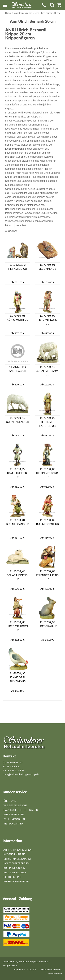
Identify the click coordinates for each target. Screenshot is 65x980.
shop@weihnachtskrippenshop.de (21, 775)
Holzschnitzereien (16, 863)
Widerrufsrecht (55, 974)
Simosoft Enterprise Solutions (34, 962)
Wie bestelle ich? (15, 805)
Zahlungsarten (14, 819)
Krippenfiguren (14, 868)
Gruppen (11, 231)
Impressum (19, 970)
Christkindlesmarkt (17, 859)
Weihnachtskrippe (16, 882)
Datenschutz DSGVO (52, 970)
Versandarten (13, 824)
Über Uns (10, 801)
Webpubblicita (10, 966)
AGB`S (33, 970)
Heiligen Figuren (15, 872)
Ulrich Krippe (13, 877)
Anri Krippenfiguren (23, 13)
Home (8, 13)
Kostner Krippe (14, 854)
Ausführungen (14, 815)
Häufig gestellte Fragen (21, 810)
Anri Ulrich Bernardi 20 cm (48, 13)
